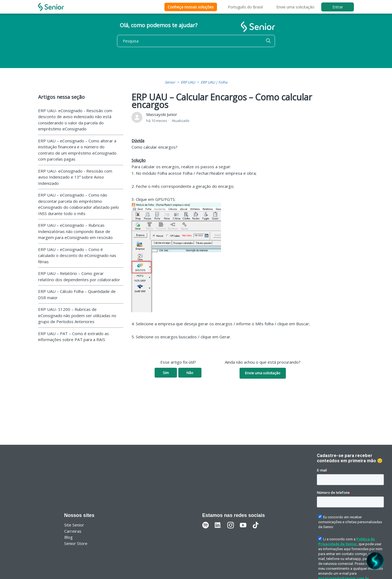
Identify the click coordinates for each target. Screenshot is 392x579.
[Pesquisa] (196, 41)
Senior (170, 82)
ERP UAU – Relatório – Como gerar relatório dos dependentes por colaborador (79, 276)
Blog (68, 537)
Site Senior (74, 525)
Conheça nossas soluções (191, 7)
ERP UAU (188, 82)
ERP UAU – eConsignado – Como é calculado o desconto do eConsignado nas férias (77, 255)
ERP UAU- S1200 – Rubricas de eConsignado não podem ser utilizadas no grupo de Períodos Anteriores (77, 315)
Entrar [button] (338, 7)
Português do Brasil (245, 7)
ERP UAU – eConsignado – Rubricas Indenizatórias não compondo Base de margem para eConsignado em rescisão (75, 231)
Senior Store (76, 543)
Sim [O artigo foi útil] (166, 373)
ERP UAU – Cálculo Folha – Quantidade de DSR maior (77, 294)
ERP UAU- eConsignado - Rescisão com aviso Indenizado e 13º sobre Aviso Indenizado (75, 177)
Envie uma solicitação (295, 7)
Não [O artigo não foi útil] (190, 373)
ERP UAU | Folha (214, 82)
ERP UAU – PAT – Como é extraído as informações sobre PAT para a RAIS (73, 337)
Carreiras (73, 531)
